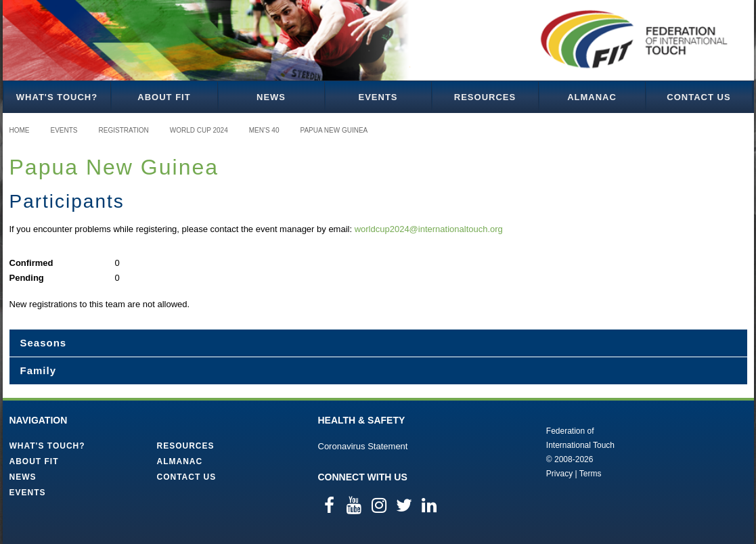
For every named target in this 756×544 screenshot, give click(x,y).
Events (378, 97)
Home (20, 130)
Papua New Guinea (334, 130)
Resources (485, 97)
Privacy (559, 474)
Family (39, 370)
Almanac (592, 97)
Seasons (44, 343)
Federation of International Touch (490, 451)
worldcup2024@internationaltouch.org (429, 229)
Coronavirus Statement (363, 446)
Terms (591, 474)
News (271, 97)
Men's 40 (264, 130)
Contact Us (698, 97)
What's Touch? (57, 97)
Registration (124, 130)
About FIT (164, 97)
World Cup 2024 (199, 130)
